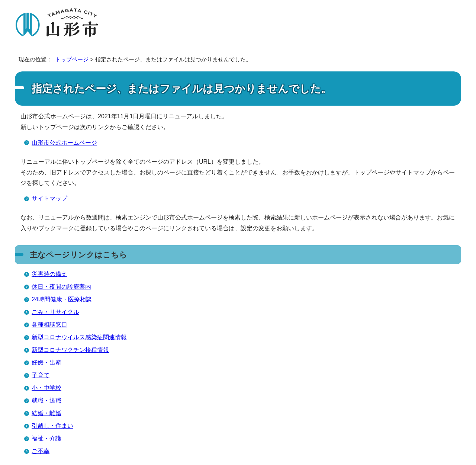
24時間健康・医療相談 (62, 299)
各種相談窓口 (49, 325)
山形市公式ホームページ (64, 143)
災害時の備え (49, 274)
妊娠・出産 (46, 363)
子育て (41, 375)
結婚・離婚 (46, 413)
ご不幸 (41, 451)
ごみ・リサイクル (55, 312)
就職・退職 (46, 400)
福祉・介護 (46, 438)
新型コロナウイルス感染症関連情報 (79, 337)
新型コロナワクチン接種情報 (70, 350)
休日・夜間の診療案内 (61, 287)
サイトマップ (49, 198)
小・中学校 (46, 388)
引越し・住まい (52, 426)
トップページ (72, 59)
